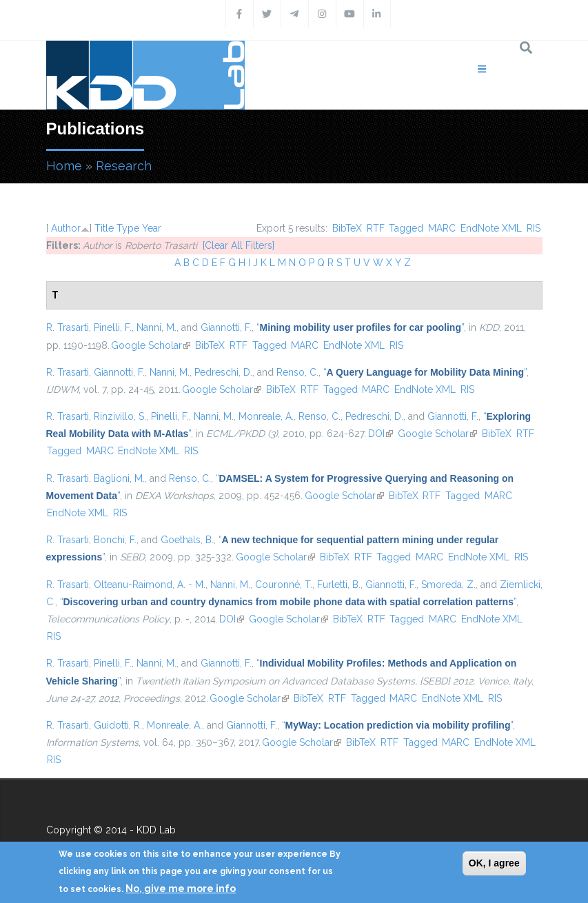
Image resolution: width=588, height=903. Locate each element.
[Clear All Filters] (239, 245)
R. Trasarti (68, 327)
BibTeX (347, 228)
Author (66, 228)
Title (104, 228)
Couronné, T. (284, 585)
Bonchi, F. (115, 540)
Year (152, 228)
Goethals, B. (187, 540)
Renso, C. (297, 372)
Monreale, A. (266, 416)
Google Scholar (151, 345)
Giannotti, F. (226, 327)
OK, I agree (494, 863)
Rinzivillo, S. (120, 416)
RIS (534, 228)
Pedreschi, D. (223, 372)
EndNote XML (491, 228)
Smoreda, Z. (448, 585)
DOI (381, 434)
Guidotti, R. (118, 725)
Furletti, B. (339, 585)
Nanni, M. (156, 327)
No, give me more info (181, 889)
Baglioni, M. (119, 478)
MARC (442, 228)
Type (128, 228)
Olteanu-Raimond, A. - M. (150, 585)
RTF (376, 228)
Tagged (406, 228)
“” (360, 327)
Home (64, 166)
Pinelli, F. (113, 327)
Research (124, 166)
